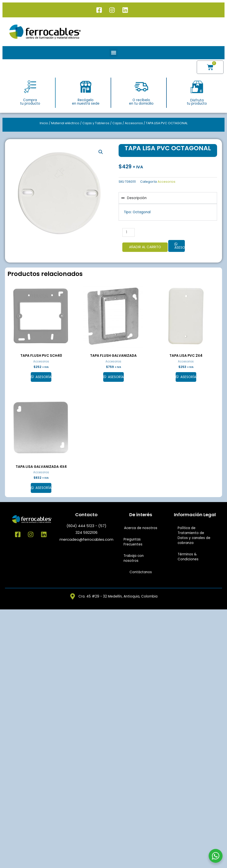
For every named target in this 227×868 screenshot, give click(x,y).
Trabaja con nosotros (134, 558)
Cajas (117, 123)
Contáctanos (141, 572)
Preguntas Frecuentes (133, 542)
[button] (113, 53)
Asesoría (180, 248)
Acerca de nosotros (141, 528)
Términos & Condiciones (188, 557)
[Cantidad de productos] (129, 232)
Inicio (44, 123)
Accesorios (134, 123)
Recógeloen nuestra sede (86, 102)
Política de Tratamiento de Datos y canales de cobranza (194, 535)
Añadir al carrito (145, 247)
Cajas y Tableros (96, 123)
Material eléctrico (65, 123)
